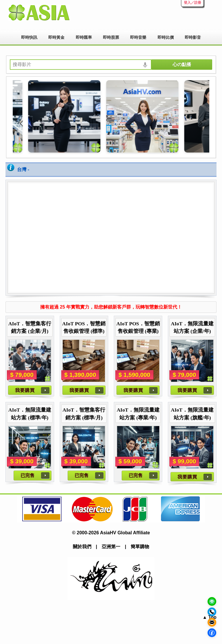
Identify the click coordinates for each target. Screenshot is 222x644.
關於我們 (82, 547)
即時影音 (193, 37)
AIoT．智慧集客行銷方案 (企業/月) (30, 327)
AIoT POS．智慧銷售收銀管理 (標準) (84, 327)
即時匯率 (84, 37)
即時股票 (111, 37)
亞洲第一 (111, 547)
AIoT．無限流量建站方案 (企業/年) (192, 327)
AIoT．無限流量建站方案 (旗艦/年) (192, 414)
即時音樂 (138, 37)
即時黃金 (56, 37)
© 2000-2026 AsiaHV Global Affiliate (111, 533)
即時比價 (166, 37)
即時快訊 (29, 37)
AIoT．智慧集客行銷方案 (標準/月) (84, 414)
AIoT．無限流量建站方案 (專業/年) (138, 414)
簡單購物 (140, 547)
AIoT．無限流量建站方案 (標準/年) (30, 414)
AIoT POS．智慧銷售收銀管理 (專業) (138, 327)
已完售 (27, 475)
